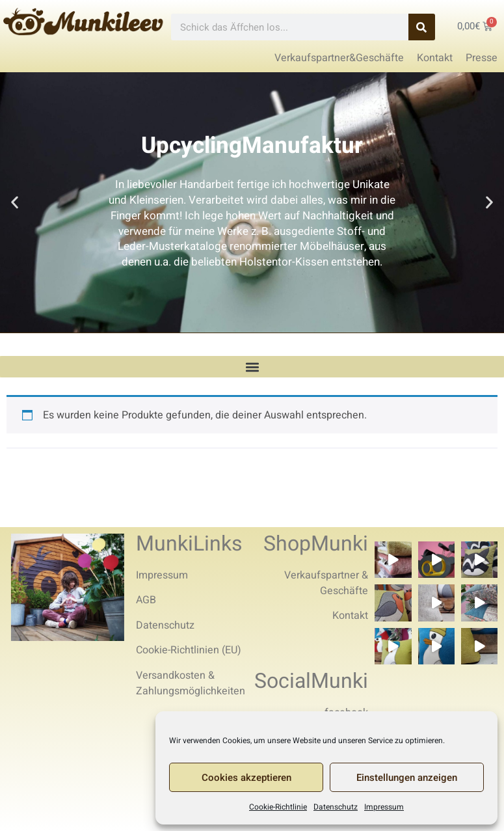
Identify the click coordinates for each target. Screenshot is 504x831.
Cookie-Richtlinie (278, 807)
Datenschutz (336, 807)
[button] (15, 203)
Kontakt (350, 616)
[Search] (422, 27)
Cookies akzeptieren (246, 778)
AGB (146, 600)
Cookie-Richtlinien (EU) (189, 650)
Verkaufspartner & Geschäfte (326, 583)
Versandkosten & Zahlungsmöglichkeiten (191, 683)
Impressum (384, 807)
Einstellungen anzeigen (407, 778)
